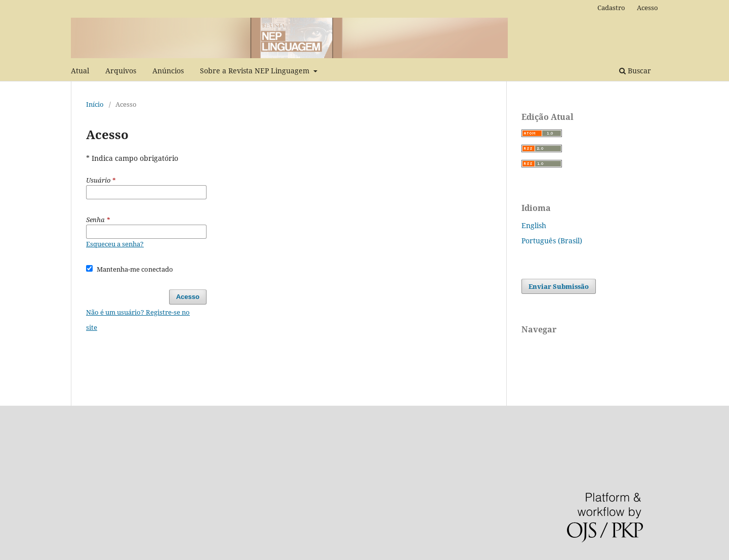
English (534, 225)
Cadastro (611, 8)
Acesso (647, 8)
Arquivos (121, 71)
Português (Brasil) (552, 241)
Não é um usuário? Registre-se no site (138, 320)
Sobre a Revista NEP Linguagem (256, 71)
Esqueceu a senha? (115, 244)
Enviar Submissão (559, 286)
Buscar (635, 71)
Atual (80, 71)
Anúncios (168, 71)
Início (95, 104)
